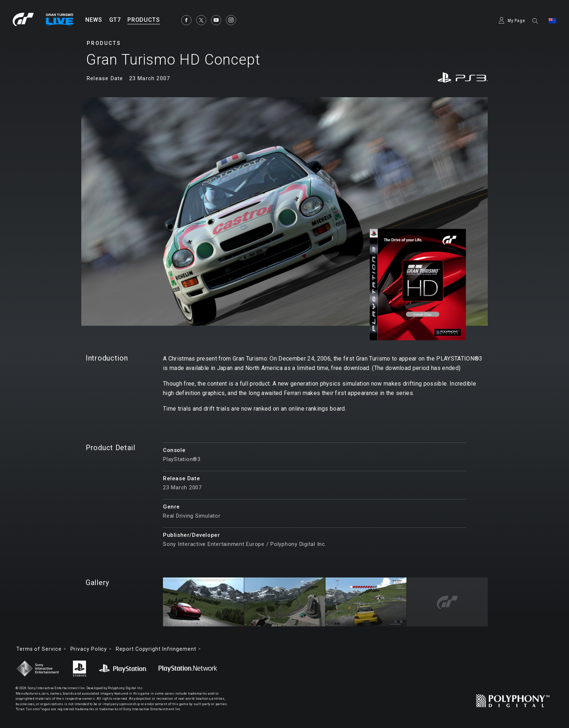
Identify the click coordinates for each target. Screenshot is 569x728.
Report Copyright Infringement (156, 649)
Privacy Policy (89, 649)
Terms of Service (39, 649)
